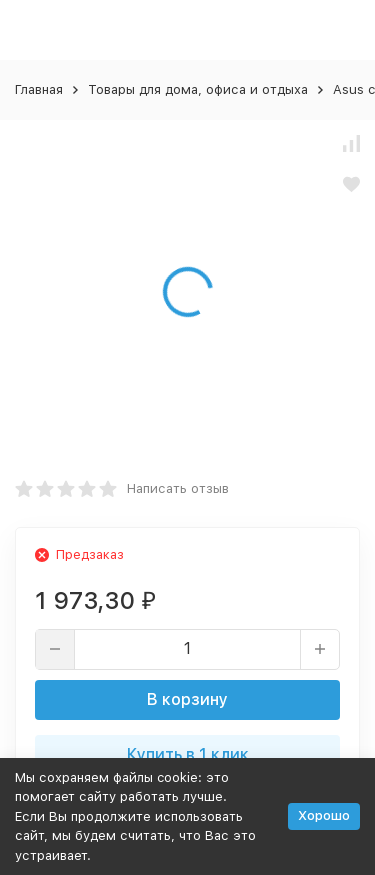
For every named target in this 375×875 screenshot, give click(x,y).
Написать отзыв (178, 488)
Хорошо (324, 815)
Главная (39, 89)
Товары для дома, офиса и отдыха (198, 89)
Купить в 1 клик (188, 754)
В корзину (187, 699)
